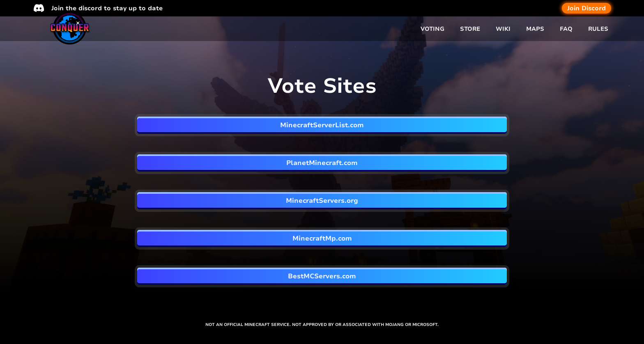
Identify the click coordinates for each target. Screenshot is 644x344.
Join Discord (586, 8)
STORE (470, 29)
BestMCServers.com (322, 276)
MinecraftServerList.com (322, 125)
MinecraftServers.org (322, 201)
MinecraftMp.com (322, 239)
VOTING (432, 29)
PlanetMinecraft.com (322, 163)
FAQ (566, 29)
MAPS (535, 29)
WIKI (503, 29)
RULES (598, 29)
